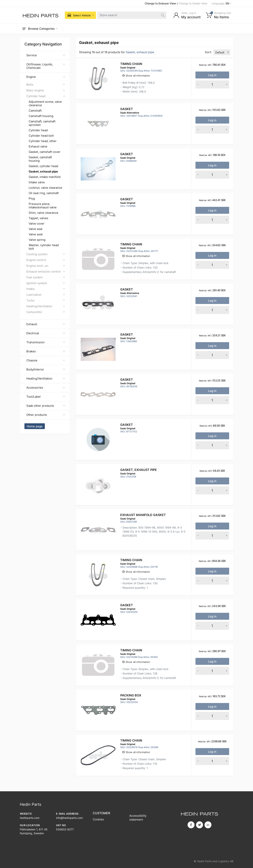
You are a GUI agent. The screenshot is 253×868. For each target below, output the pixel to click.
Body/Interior (46, 369)
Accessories (46, 388)
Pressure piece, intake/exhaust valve (43, 206)
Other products (46, 415)
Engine (46, 77)
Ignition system (46, 283)
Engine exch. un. (46, 266)
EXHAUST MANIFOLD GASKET (143, 515)
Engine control (46, 260)
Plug (32, 199)
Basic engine (46, 90)
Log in (212, 75)
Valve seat (36, 234)
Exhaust (46, 324)
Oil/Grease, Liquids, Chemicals (46, 66)
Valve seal (35, 229)
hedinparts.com (30, 818)
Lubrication (46, 295)
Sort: (208, 52)
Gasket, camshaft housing (40, 159)
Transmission (46, 342)
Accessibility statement (138, 818)
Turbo (46, 300)
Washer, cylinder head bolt (44, 247)
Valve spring (37, 240)
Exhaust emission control (46, 272)
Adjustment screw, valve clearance (45, 104)
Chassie (46, 360)
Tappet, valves (38, 218)
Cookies (98, 819)
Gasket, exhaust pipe (139, 470)
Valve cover (37, 224)
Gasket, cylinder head (43, 166)
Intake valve (37, 182)
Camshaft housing (41, 116)
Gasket (127, 109)
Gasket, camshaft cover (45, 152)
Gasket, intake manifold (45, 177)
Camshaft (35, 111)
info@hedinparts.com (69, 818)
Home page (35, 426)
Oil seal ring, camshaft (44, 193)
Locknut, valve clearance (45, 188)
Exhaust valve (38, 146)
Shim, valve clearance (43, 213)
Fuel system (46, 277)
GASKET (127, 289)
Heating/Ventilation (46, 306)
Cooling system (46, 254)
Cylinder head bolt (41, 136)
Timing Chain (131, 64)
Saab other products (46, 406)
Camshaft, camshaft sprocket (42, 123)
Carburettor (46, 312)
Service (46, 55)
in (208, 825)
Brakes (46, 351)
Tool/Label (46, 397)
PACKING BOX (131, 695)
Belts (46, 85)
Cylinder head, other (43, 141)
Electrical (46, 333)
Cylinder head (46, 96)
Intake (46, 289)
